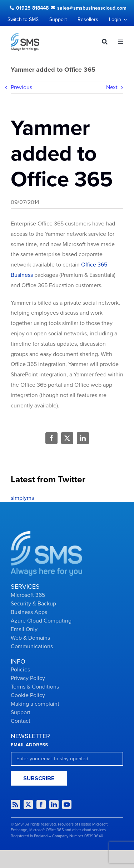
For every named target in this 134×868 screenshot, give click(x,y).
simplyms (22, 498)
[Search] (102, 42)
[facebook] (41, 804)
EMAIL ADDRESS (29, 745)
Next (112, 87)
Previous (21, 87)
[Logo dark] (25, 36)
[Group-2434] (46, 534)
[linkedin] (54, 804)
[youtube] (67, 804)
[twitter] (28, 804)
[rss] (15, 804)
